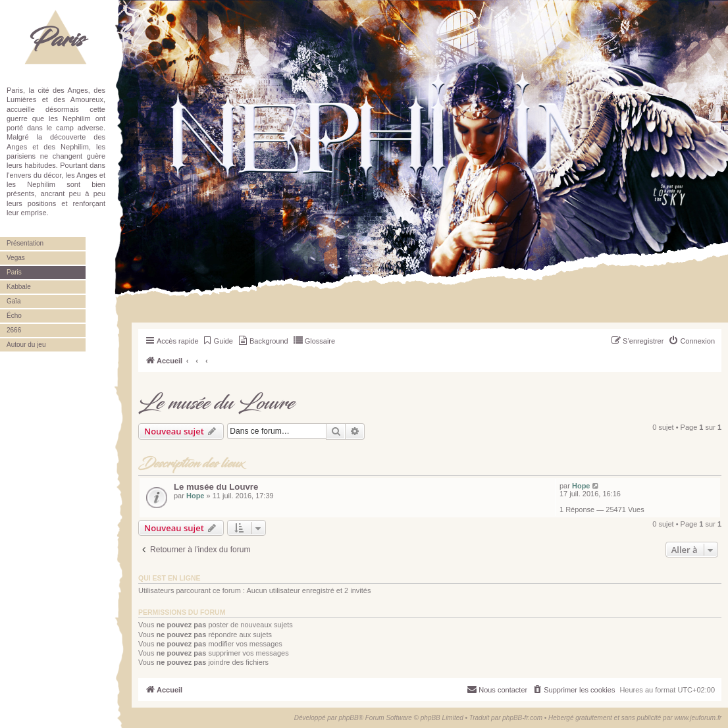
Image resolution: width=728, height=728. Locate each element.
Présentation (25, 243)
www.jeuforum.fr (698, 718)
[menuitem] (218, 341)
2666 (14, 330)
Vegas (16, 258)
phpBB (349, 718)
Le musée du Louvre (216, 403)
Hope (195, 496)
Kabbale (19, 287)
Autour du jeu (26, 345)
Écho (14, 316)
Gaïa (14, 301)
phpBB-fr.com (522, 718)
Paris (56, 39)
